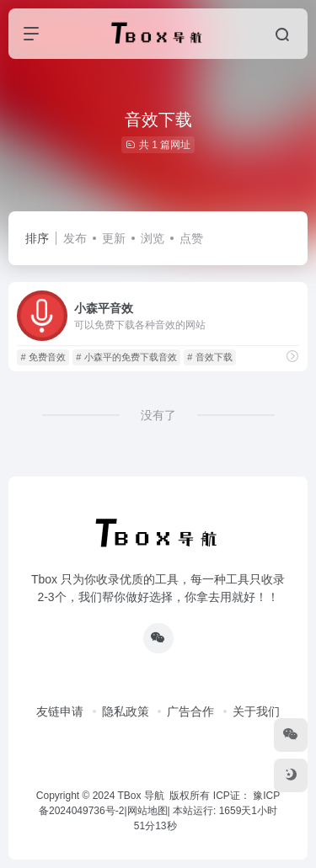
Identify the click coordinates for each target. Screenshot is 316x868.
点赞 (191, 238)
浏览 (153, 238)
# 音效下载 (209, 357)
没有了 (158, 415)
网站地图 (147, 811)
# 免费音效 (43, 357)
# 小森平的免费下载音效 (126, 357)
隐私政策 (126, 711)
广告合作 (190, 711)
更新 (114, 238)
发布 (75, 238)
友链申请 (60, 711)
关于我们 (256, 711)
